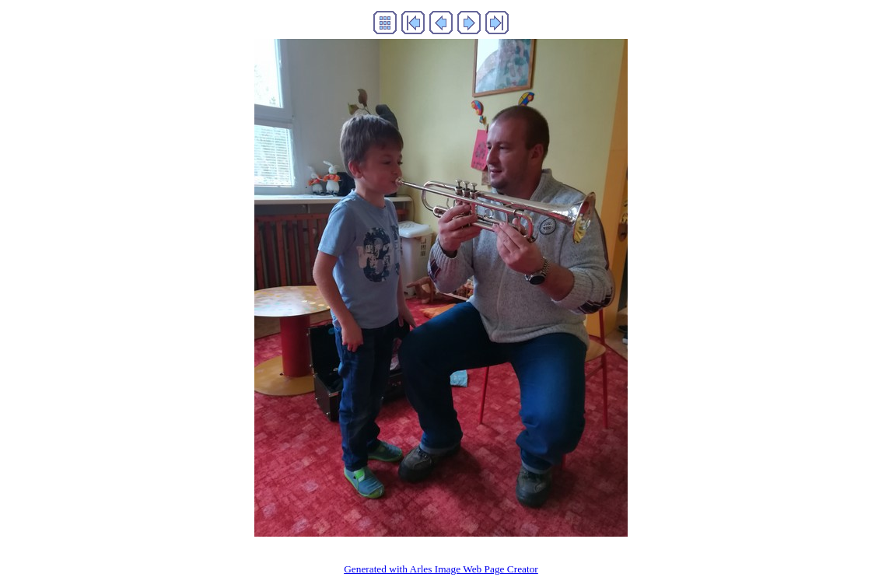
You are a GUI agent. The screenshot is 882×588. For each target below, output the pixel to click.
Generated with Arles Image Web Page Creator (441, 569)
